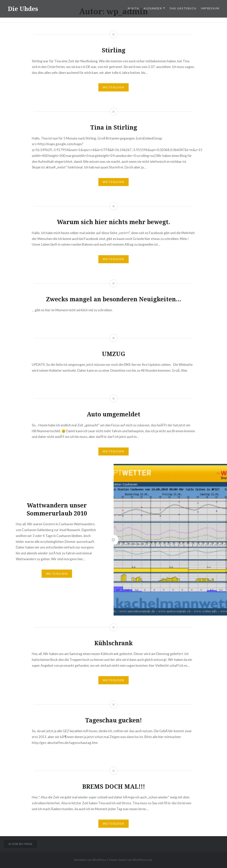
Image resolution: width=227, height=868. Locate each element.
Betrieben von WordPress (90, 860)
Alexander (153, 8)
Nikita (133, 8)
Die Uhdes (23, 9)
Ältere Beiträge (20, 844)
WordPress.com (142, 860)
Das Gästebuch (183, 8)
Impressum (210, 8)
